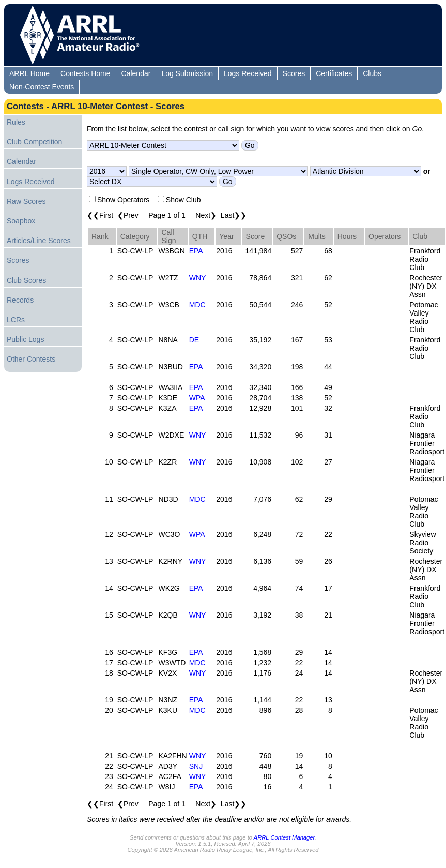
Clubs (372, 73)
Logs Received (248, 73)
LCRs (16, 320)
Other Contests (31, 359)
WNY (198, 278)
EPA (196, 251)
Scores (294, 73)
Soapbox (21, 221)
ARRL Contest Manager (284, 837)
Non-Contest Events (42, 87)
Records (20, 300)
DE (194, 340)
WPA (197, 398)
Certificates (334, 73)
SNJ (196, 766)
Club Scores (26, 280)
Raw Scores (26, 201)
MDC (197, 305)
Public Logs (25, 339)
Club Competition (34, 142)
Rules (16, 122)
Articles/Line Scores (39, 241)
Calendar (136, 73)
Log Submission (187, 73)
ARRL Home (29, 73)
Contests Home (85, 73)
